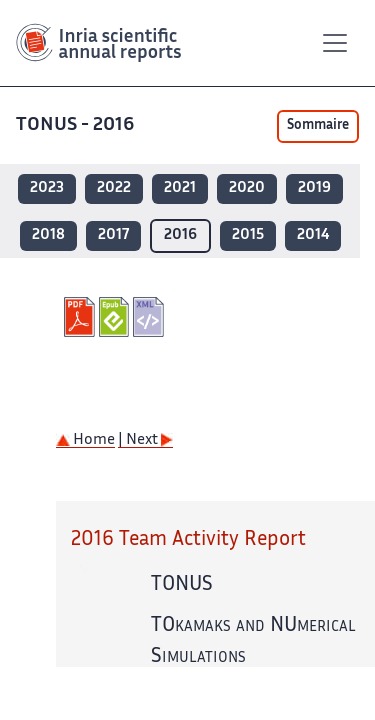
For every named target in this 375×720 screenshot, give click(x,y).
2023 (47, 188)
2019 (314, 188)
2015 (248, 235)
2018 (48, 235)
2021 (180, 188)
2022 (114, 188)
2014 (313, 235)
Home (85, 440)
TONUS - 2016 (77, 125)
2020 (247, 188)
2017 (113, 235)
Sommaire (318, 126)
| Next (145, 440)
